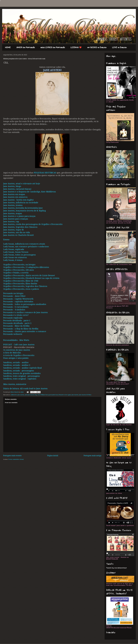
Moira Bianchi (15, 392)
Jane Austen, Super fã (13, 230)
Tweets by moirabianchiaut (116, 568)
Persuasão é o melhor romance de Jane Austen (25, 312)
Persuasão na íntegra (13, 293)
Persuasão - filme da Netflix (16, 326)
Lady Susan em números (15, 257)
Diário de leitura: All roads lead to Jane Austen (25, 389)
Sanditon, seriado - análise (16, 362)
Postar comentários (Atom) (16, 459)
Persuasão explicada (13, 318)
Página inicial (53, 456)
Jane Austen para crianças (16, 219)
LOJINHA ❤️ (76, 47)
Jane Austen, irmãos (13, 205)
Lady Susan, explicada (14, 249)
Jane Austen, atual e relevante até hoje (22, 184)
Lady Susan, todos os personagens (20, 255)
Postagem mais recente (12, 456)
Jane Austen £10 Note (85, 395)
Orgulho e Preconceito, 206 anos (19, 270)
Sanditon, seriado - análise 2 (17, 365)
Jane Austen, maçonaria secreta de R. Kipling (24, 211)
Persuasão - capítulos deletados (18, 302)
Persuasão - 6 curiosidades (16, 307)
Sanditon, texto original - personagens (22, 376)
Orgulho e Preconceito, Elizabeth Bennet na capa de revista (31, 278)
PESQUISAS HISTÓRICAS (45, 173)
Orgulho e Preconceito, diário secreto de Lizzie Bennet (29, 275)
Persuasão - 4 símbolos (14, 310)
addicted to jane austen (17, 395)
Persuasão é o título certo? (16, 315)
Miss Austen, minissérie (15, 384)
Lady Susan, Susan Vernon (16, 252)
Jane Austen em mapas (14, 194)
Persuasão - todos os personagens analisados (25, 304)
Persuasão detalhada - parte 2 (17, 323)
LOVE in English (119, 47)
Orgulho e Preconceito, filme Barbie (20, 284)
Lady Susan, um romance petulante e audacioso (26, 247)
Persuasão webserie (13, 334)
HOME (8, 47)
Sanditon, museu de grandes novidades (22, 373)
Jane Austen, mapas (13, 213)
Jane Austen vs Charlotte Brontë (18, 235)
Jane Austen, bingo (12, 186)
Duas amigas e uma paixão (16, 358)
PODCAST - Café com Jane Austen (19, 345)
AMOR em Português (26, 47)
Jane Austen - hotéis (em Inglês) (18, 200)
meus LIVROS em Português (53, 47)
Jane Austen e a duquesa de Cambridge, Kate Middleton (30, 192)
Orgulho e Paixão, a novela (16, 273)
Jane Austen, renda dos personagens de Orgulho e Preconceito (33, 224)
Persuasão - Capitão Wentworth (18, 299)
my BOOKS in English (97, 47)
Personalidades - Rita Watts (16, 340)
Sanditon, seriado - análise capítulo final (22, 368)
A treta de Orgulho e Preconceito (19, 355)
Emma (6, 240)
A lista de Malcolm (12, 353)
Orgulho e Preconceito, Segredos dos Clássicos (25, 286)
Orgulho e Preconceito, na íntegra (19, 265)
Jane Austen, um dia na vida (17, 232)
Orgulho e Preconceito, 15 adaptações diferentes (26, 267)
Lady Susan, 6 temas (13, 260)
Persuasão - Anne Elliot (14, 296)
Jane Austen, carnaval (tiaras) (17, 189)
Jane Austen (75, 395)
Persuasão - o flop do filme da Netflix (21, 329)
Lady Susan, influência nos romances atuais (24, 244)
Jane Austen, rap (11, 222)
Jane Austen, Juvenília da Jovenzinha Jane (23, 208)
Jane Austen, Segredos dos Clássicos (20, 227)
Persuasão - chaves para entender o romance (25, 331)
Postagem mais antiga (93, 456)
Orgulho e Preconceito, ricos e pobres (21, 289)
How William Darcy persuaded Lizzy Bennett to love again (54, 395)
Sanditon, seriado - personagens (19, 371)
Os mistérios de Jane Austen (17, 350)
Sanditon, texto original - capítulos (20, 379)
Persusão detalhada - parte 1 (17, 320)
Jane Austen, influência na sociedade (21, 203)
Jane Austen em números (15, 197)
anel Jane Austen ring (31, 395)
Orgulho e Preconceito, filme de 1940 (21, 281)
